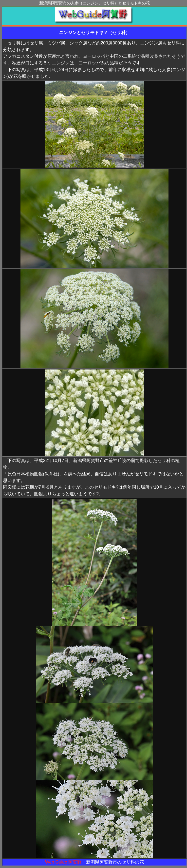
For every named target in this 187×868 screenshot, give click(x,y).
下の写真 (16, 461)
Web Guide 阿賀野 (64, 862)
